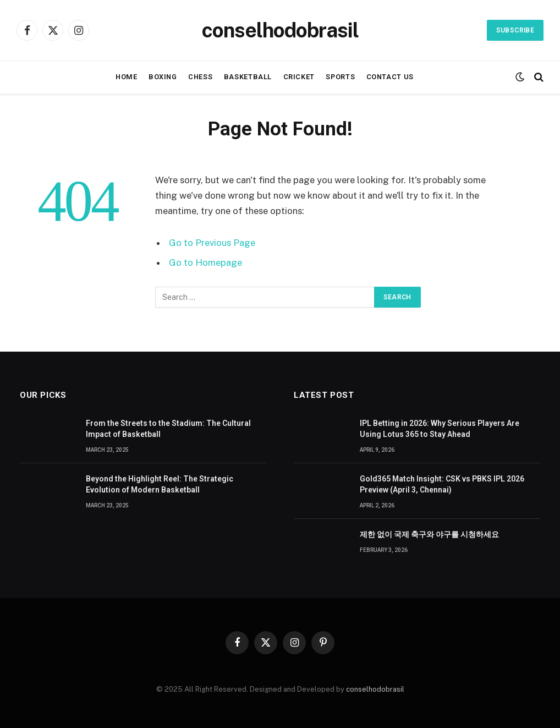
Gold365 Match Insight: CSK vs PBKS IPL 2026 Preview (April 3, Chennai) (442, 484)
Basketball (248, 77)
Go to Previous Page (212, 243)
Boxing (163, 77)
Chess (200, 77)
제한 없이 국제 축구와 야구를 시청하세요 (429, 534)
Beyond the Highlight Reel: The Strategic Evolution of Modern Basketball (160, 484)
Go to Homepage (205, 262)
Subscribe (515, 30)
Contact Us (390, 77)
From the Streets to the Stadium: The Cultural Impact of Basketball (168, 429)
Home (127, 77)
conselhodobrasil (375, 689)
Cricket (299, 77)
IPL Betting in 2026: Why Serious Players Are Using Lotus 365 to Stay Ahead (440, 429)
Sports (340, 77)
